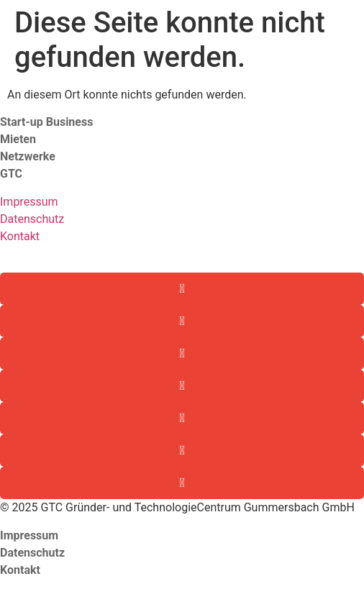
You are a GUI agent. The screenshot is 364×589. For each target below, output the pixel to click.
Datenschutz (32, 219)
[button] (182, 289)
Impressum (29, 202)
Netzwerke (28, 156)
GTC (13, 174)
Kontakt (20, 236)
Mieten (18, 139)
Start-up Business (46, 122)
